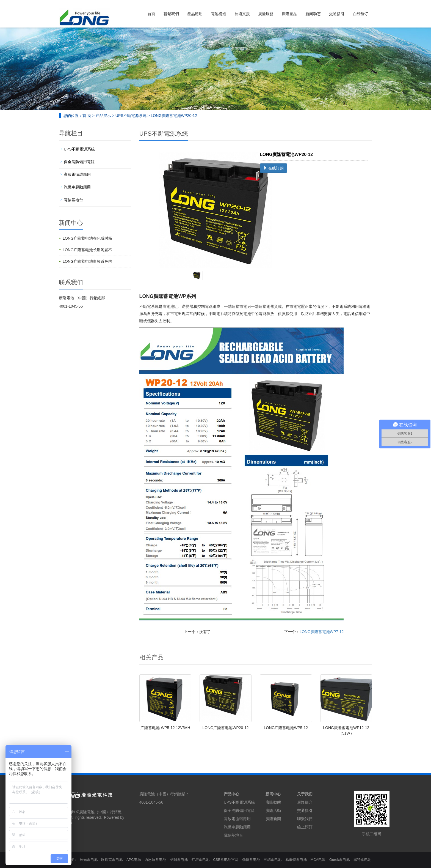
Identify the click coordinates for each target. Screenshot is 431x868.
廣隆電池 (87, 812)
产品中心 (231, 794)
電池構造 (219, 14)
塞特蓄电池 (362, 860)
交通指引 (337, 14)
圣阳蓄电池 (179, 860)
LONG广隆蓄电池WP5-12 (286, 728)
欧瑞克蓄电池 (112, 860)
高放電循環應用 (77, 174)
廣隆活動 (273, 811)
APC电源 (134, 860)
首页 (151, 14)
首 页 (87, 116)
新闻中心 (273, 794)
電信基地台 (73, 200)
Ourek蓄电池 (339, 860)
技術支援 (242, 14)
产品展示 (103, 116)
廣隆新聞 (273, 819)
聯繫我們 (171, 14)
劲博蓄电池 (251, 860)
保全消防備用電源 (79, 162)
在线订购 (273, 168)
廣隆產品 (289, 14)
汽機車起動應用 (77, 187)
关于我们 (305, 794)
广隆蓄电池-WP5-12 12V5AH (165, 728)
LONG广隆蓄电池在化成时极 (87, 238)
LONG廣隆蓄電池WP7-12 (322, 632)
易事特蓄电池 (296, 860)
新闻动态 (313, 14)
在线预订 (360, 14)
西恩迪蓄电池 (155, 860)
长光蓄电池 (89, 860)
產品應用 (195, 14)
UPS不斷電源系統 (131, 116)
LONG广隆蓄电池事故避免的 (87, 261)
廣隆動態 (273, 802)
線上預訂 (305, 827)
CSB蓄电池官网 (226, 860)
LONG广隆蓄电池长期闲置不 (87, 250)
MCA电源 (318, 860)
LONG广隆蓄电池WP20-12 (226, 728)
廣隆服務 (266, 14)
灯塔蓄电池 (201, 860)
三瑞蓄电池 (273, 860)
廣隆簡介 (305, 802)
